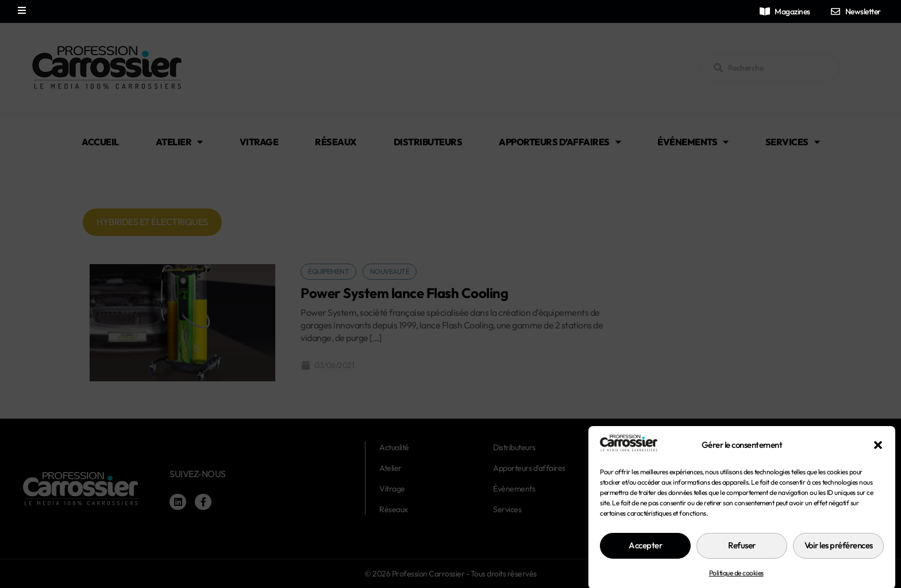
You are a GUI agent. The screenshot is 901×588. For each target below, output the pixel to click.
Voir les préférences (839, 562)
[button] (878, 461)
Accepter (645, 562)
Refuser (742, 562)
